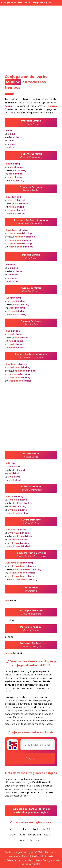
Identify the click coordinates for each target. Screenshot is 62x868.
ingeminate (26, 840)
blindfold (46, 829)
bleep (25, 829)
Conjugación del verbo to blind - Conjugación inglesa (26, 3)
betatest (13, 829)
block (13, 835)
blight (35, 829)
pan (38, 840)
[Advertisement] (31, 39)
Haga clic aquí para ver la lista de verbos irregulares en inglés (31, 811)
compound (34, 835)
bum (22, 835)
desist (47, 835)
